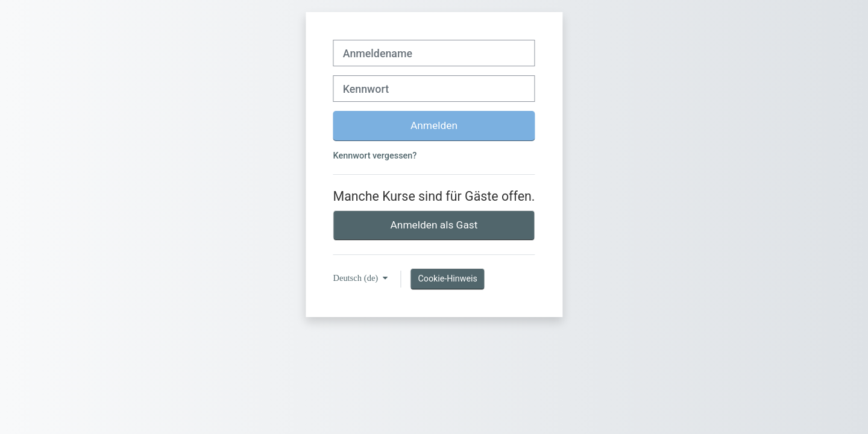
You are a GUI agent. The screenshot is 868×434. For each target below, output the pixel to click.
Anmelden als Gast (434, 225)
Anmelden (434, 125)
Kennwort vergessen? (375, 156)
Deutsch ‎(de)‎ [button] (357, 278)
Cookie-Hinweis (447, 278)
